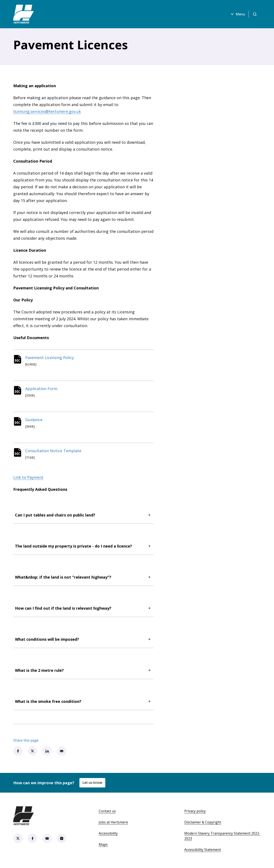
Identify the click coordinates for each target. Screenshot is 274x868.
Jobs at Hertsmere (113, 822)
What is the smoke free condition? (83, 701)
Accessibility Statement (203, 850)
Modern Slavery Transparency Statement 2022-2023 (222, 836)
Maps (103, 844)
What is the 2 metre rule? (83, 670)
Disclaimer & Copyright (203, 822)
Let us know (92, 783)
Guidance (34, 420)
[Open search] (255, 14)
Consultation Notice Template (53, 451)
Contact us (107, 811)
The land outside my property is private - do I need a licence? (83, 546)
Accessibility (108, 833)
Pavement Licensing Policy (50, 358)
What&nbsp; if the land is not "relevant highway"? (83, 577)
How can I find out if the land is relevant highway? (83, 608)
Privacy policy (195, 811)
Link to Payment (28, 477)
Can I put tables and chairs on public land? (83, 515)
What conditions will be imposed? (83, 639)
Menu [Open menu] (237, 14)
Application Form (41, 389)
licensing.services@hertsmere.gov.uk (47, 111)
